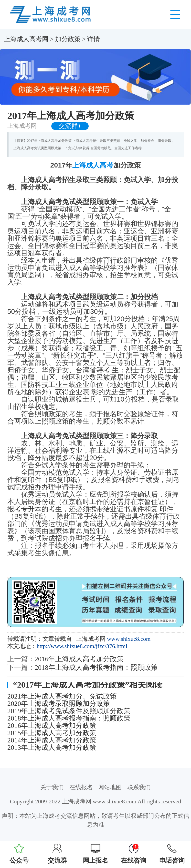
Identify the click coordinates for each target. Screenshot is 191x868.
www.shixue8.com (129, 639)
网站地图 (110, 787)
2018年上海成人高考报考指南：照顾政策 (96, 667)
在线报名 (81, 787)
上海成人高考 (93, 165)
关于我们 (52, 787)
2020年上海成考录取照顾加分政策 (59, 704)
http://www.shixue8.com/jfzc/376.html (82, 646)
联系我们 (139, 787)
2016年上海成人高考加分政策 (79, 659)
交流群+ (70, 126)
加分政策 (68, 39)
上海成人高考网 (26, 39)
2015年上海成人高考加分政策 (52, 733)
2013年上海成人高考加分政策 (52, 748)
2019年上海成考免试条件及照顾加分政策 (69, 711)
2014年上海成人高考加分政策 (52, 740)
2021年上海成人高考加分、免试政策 (62, 696)
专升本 (31, 509)
